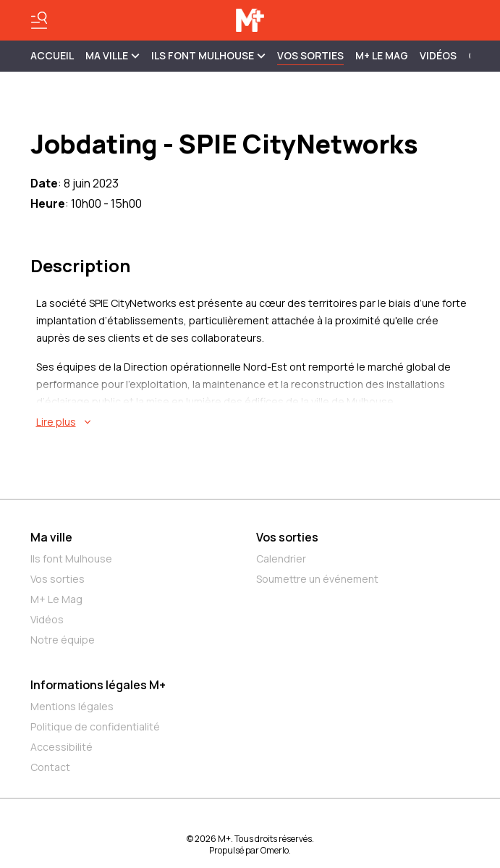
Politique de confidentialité (95, 726)
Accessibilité (62, 747)
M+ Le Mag (382, 55)
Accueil (52, 55)
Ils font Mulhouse (71, 559)
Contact (50, 767)
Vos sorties (310, 55)
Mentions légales (72, 706)
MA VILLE (113, 55)
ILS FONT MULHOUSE (208, 55)
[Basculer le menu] (39, 20)
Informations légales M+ (98, 685)
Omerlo (275, 850)
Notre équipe (63, 640)
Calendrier (281, 559)
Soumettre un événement (317, 579)
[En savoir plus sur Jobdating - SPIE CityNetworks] (253, 422)
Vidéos (438, 55)
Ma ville (51, 537)
